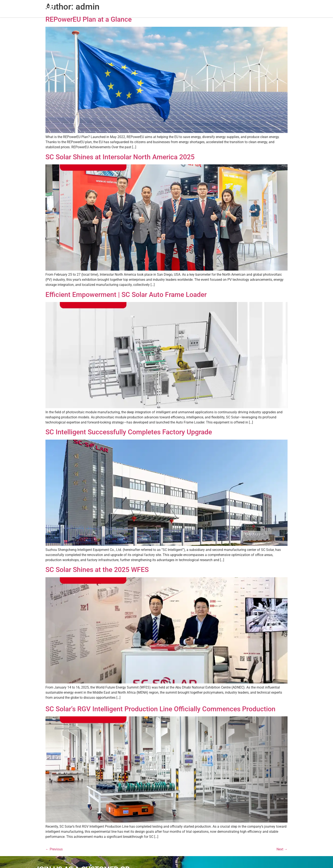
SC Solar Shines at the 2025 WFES (97, 570)
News (189, 9)
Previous (54, 849)
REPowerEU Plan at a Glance (89, 19)
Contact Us (223, 9)
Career (204, 9)
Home (105, 9)
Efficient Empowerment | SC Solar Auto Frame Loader (126, 295)
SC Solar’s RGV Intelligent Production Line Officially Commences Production (160, 709)
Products (155, 9)
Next (282, 849)
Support (173, 9)
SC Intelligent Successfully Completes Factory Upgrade (129, 432)
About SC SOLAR (129, 9)
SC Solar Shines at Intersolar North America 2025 (120, 157)
